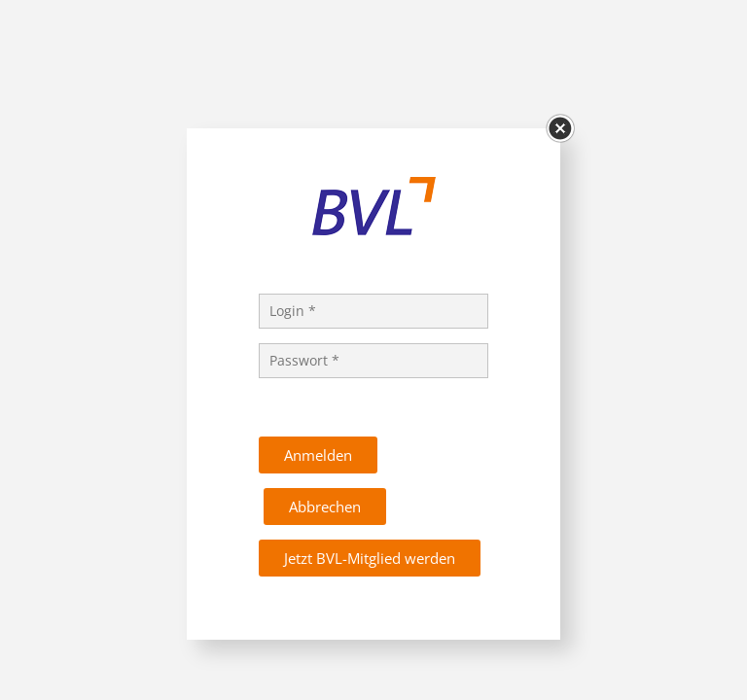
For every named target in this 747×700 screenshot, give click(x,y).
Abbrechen (325, 507)
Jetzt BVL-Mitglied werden (370, 558)
